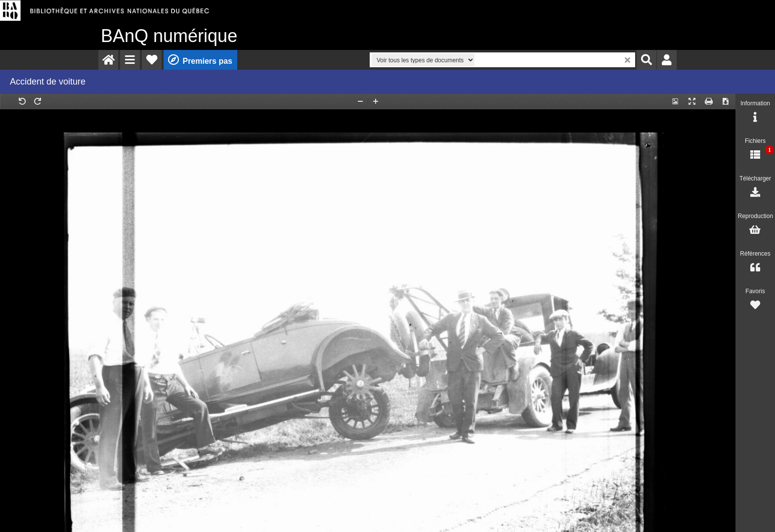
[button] (130, 60)
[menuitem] (108, 60)
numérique (169, 36)
